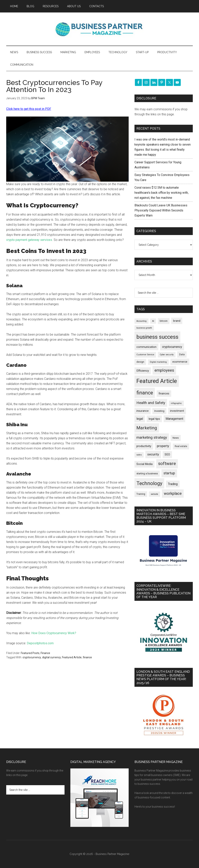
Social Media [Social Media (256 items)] (144, 464)
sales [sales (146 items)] (139, 455)
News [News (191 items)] (176, 438)
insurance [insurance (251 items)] (143, 411)
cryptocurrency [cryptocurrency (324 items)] (172, 347)
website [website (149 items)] (154, 494)
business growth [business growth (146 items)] (144, 328)
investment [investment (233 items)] (177, 411)
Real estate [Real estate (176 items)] (181, 446)
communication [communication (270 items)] (146, 347)
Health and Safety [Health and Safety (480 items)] (151, 403)
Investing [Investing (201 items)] (159, 411)
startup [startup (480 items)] (169, 473)
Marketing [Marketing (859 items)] (147, 428)
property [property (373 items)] (163, 446)
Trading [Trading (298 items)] (173, 484)
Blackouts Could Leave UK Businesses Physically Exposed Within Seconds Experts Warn (161, 210)
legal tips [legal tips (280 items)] (154, 419)
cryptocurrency (32, 657)
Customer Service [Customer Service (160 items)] (145, 355)
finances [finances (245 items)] (164, 393)
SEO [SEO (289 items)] (167, 454)
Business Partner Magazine (99, 29)
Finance (45, 653)
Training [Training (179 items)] (141, 494)
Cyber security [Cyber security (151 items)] (167, 355)
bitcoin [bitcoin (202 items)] (164, 321)
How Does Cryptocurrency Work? (54, 633)
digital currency (51, 657)
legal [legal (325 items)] (140, 419)
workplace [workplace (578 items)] (173, 493)
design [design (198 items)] (140, 362)
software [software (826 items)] (167, 464)
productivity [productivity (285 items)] (144, 446)
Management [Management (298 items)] (174, 419)
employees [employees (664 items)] (164, 370)
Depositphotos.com (40, 643)
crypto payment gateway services (29, 240)
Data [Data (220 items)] (182, 354)
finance (87, 657)
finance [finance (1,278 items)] (145, 393)
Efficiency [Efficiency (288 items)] (143, 371)
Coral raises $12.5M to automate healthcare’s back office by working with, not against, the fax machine (161, 193)
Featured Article (72, 657)
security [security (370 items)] (153, 454)
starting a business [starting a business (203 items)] (147, 473)
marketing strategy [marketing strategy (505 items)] (152, 437)
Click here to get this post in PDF (29, 109)
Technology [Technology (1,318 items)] (149, 483)
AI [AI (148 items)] (153, 321)
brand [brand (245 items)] (177, 321)
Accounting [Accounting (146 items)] (141, 321)
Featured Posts (30, 653)
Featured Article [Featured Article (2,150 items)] (157, 381)
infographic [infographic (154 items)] (176, 403)
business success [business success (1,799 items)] (157, 337)
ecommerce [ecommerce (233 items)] (180, 362)
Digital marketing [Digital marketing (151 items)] (158, 362)
